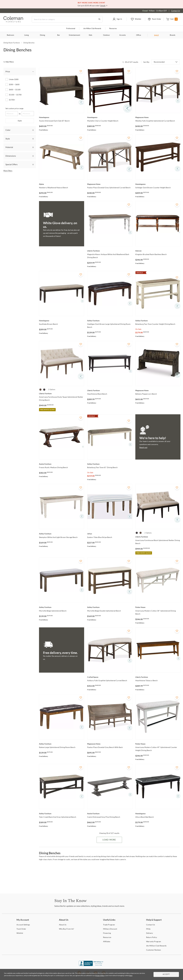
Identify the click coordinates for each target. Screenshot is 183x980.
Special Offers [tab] (12, 164)
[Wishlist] (20, 933)
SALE (157, 35)
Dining (42, 35)
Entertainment (74, 35)
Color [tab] (8, 130)
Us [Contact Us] (151, 925)
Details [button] (103, 6)
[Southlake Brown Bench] (62, 321)
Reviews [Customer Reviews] (154, 950)
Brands (173, 35)
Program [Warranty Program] (154, 941)
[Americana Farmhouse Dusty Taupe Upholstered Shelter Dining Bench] (62, 394)
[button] (117, 19)
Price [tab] (8, 71)
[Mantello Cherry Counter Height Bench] (110, 117)
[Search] (67, 19)
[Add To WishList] (81, 71)
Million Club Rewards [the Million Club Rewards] (156, 946)
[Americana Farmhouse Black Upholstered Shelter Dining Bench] (158, 537)
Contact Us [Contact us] (176, 11)
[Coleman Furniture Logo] (13, 22)
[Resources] (107, 937)
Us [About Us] (63, 925)
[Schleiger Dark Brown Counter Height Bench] (158, 184)
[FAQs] (148, 929)
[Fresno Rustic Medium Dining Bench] (62, 464)
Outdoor (106, 35)
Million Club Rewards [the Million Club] (92, 29)
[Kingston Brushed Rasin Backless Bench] (158, 251)
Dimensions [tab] (11, 156)
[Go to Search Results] (99, 19)
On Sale (138, 329)
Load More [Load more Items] (109, 840)
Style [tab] (8, 139)
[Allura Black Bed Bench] (158, 814)
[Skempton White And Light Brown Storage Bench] (62, 534)
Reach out (143, 447)
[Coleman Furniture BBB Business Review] (91, 965)
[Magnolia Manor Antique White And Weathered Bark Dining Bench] (110, 251)
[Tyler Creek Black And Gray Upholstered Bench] (62, 814)
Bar (59, 35)
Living (26, 35)
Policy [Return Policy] (152, 937)
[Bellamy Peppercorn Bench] (158, 390)
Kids (90, 35)
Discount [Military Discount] (110, 929)
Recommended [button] (159, 62)
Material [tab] (9, 147)
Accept (166, 974)
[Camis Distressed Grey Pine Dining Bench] (110, 814)
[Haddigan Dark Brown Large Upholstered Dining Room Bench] (110, 321)
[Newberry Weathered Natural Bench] (62, 184)
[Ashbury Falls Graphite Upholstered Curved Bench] (110, 677)
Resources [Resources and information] (113, 29)
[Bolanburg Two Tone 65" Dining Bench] (110, 464)
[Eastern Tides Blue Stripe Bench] (110, 534)
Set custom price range (14, 108)
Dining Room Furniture (12, 43)
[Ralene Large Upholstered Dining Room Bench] (62, 744)
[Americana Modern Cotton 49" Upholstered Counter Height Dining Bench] (158, 744)
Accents (123, 35)
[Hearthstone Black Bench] (110, 390)
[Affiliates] (107, 941)
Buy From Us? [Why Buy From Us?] (66, 929)
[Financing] (107, 933)
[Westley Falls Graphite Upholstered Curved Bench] (158, 117)
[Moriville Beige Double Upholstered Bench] (110, 607)
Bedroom (10, 35)
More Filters (8, 171)
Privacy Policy (100, 975)
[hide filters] (9, 62)
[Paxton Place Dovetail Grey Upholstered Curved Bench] (110, 184)
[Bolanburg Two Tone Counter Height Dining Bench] (158, 321)
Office (139, 35)
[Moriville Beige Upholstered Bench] (62, 607)
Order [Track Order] (21, 929)
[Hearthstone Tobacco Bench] (158, 677)
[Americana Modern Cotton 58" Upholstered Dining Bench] (158, 607)
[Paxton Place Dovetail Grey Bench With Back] (110, 744)
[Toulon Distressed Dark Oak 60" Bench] (62, 117)
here (131, 975)
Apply (20, 121)
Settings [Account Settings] (23, 925)
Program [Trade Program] (109, 925)
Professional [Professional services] (71, 29)
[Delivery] (150, 933)
